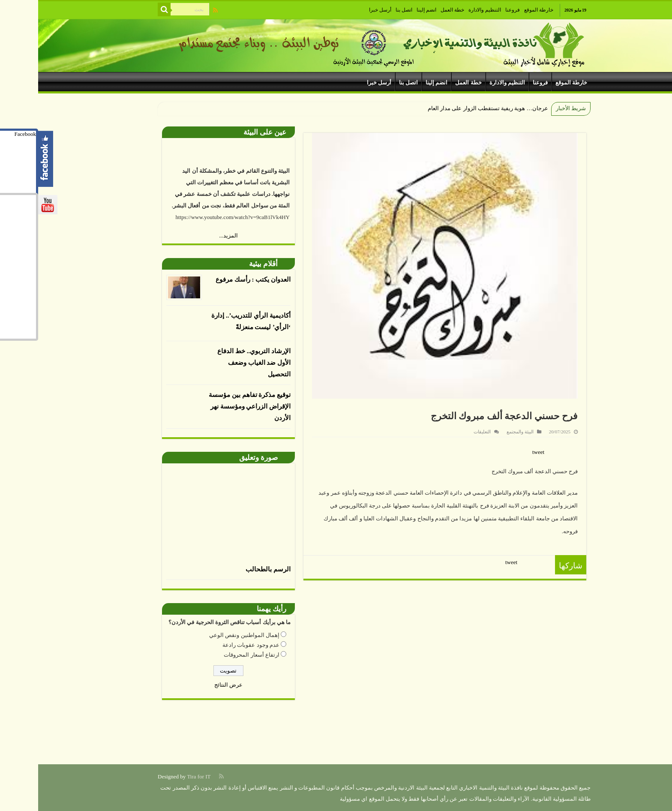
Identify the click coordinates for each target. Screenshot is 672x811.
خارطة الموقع (501, 10)
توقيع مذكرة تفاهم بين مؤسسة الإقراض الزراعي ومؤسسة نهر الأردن (211, 406)
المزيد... (190, 236)
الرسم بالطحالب (230, 569)
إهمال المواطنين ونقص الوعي (206, 635)
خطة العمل (414, 10)
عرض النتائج (190, 685)
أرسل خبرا (342, 10)
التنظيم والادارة (447, 10)
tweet (500, 452)
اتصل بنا (366, 10)
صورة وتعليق (220, 458)
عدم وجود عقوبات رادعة (213, 645)
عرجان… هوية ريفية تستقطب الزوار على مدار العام (450, 108)
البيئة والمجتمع (482, 432)
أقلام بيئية (225, 264)
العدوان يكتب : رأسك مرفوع (215, 279)
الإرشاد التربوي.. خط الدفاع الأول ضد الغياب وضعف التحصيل (216, 363)
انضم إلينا (388, 10)
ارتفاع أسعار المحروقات (213, 655)
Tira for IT (160, 776)
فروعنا (474, 10)
